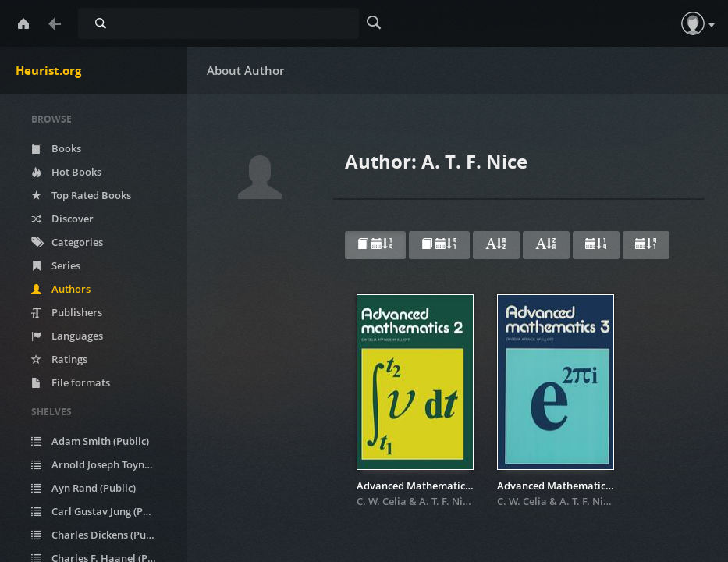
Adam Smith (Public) (90, 441)
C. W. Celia (382, 501)
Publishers (67, 312)
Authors (61, 289)
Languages (67, 336)
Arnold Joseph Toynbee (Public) (103, 464)
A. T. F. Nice (446, 501)
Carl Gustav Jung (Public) (100, 511)
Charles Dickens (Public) (99, 535)
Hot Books (66, 172)
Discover (62, 219)
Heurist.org (48, 70)
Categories (67, 242)
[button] (693, 23)
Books (56, 148)
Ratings (59, 359)
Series (56, 265)
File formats (71, 382)
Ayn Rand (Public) (83, 488)
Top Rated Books (81, 195)
